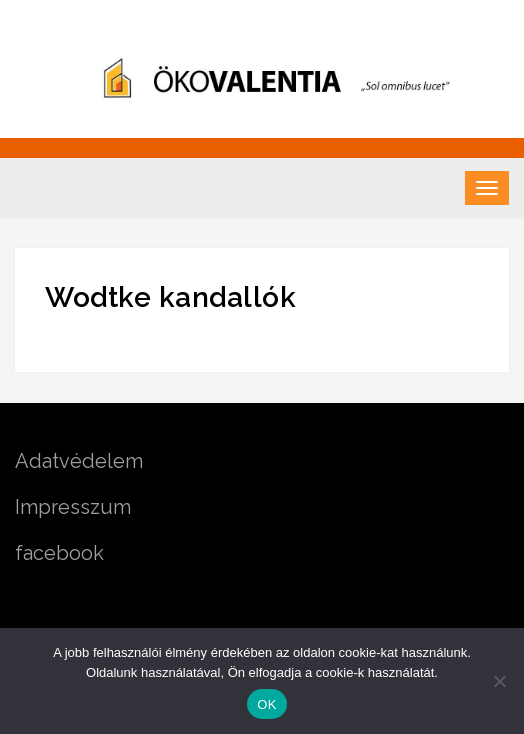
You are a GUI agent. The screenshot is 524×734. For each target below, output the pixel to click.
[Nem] (499, 681)
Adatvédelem (79, 461)
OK (266, 704)
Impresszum (73, 507)
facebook (59, 553)
